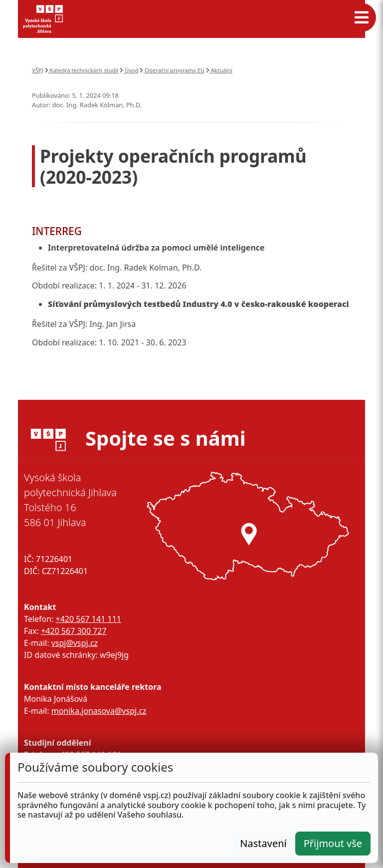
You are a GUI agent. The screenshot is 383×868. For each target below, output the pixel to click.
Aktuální (219, 70)
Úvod (129, 70)
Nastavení (263, 843)
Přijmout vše (333, 843)
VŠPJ (38, 70)
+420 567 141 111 (88, 619)
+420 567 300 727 (74, 631)
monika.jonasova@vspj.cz (99, 711)
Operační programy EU (172, 70)
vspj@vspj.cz (75, 643)
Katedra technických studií (82, 70)
